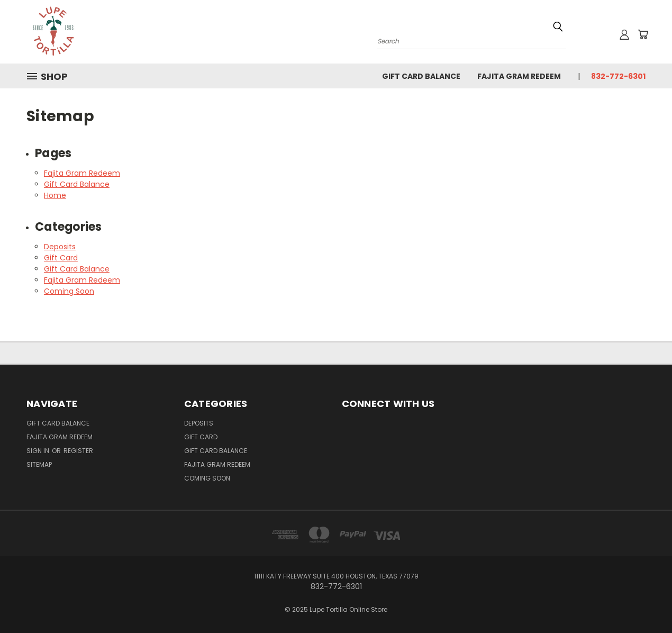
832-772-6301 (618, 76)
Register (78, 451)
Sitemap (39, 464)
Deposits (60, 247)
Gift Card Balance (421, 76)
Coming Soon (69, 291)
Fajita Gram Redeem (519, 76)
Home (55, 195)
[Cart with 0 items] (643, 34)
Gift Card (61, 258)
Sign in (39, 451)
